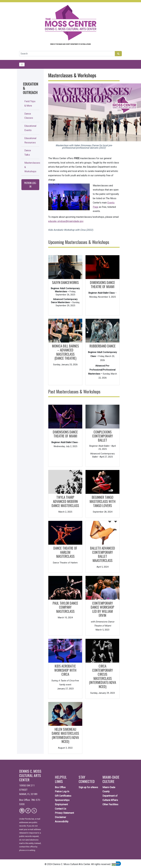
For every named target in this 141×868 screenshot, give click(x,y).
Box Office (60, 787)
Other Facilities (110, 804)
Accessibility (62, 822)
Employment (61, 804)
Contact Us (61, 809)
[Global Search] (67, 54)
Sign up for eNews (88, 787)
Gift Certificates (63, 796)
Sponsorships (62, 800)
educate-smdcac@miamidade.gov (66, 221)
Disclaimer (60, 817)
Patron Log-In (30, 185)
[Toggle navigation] (22, 65)
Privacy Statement (64, 813)
